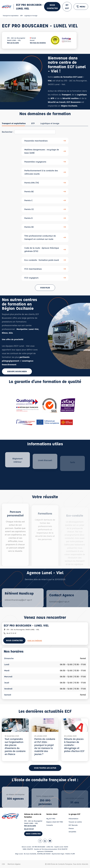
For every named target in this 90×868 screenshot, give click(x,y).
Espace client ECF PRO (55, 822)
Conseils (50, 825)
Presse (71, 828)
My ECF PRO (51, 819)
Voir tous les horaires (38, 43)
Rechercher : (8, 132)
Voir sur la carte (13, 43)
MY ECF (67, 7)
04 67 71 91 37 (29, 829)
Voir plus (45, 288)
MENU (81, 7)
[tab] (14, 123)
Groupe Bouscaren (17, 371)
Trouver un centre (75, 822)
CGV (3, 864)
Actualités (72, 832)
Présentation (73, 819)
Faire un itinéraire (35, 641)
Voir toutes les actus (45, 768)
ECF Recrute (73, 825)
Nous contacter (52, 7)
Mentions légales (14, 864)
